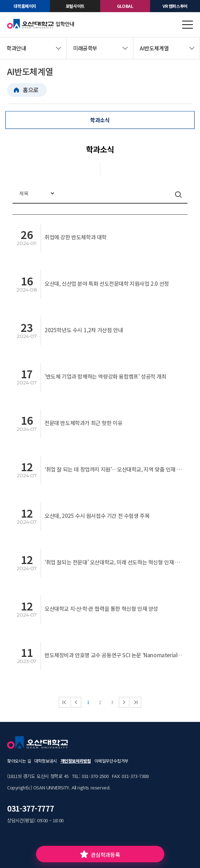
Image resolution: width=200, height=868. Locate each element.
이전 (76, 702)
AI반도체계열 (154, 48)
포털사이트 (75, 6)
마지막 (136, 702)
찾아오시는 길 (19, 761)
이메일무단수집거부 (111, 761)
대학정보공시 (46, 761)
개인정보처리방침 (76, 761)
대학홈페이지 (25, 6)
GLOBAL (125, 6)
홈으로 (31, 90)
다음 (124, 702)
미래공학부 (85, 48)
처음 (64, 702)
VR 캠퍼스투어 (175, 6)
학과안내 (16, 48)
